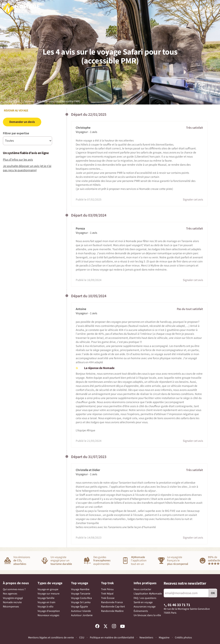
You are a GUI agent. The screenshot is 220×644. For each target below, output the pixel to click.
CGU (82, 638)
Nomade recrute (12, 602)
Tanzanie (29, 101)
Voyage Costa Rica (81, 598)
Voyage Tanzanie (81, 594)
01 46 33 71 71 (177, 605)
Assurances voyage (145, 607)
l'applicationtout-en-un (139, 561)
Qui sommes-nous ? (14, 589)
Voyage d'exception (49, 611)
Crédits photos (183, 638)
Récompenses (11, 607)
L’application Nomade (148, 594)
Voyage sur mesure (49, 594)
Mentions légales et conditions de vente (51, 638)
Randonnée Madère (112, 611)
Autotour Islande (81, 611)
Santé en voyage (143, 602)
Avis (18, 101)
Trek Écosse (108, 598)
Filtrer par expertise (16, 133)
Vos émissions (22, 561)
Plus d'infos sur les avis (18, 160)
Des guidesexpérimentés (102, 561)
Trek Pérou (107, 589)
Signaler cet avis (193, 200)
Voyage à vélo (46, 607)
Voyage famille (46, 598)
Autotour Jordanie (82, 615)
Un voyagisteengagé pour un (61, 561)
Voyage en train (46, 602)
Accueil (8, 101)
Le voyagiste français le (178, 561)
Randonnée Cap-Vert (113, 607)
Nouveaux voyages (48, 615)
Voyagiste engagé (13, 598)
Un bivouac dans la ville (147, 615)
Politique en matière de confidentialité (112, 638)
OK (213, 593)
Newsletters (146, 638)
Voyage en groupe (48, 589)
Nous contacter (142, 589)
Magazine (164, 638)
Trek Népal (107, 594)
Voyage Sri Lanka (81, 602)
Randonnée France (112, 602)
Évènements (141, 611)
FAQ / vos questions (145, 598)
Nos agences (10, 594)
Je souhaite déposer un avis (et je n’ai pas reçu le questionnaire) (27, 168)
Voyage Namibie (80, 589)
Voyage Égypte (79, 607)
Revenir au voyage (16, 111)
